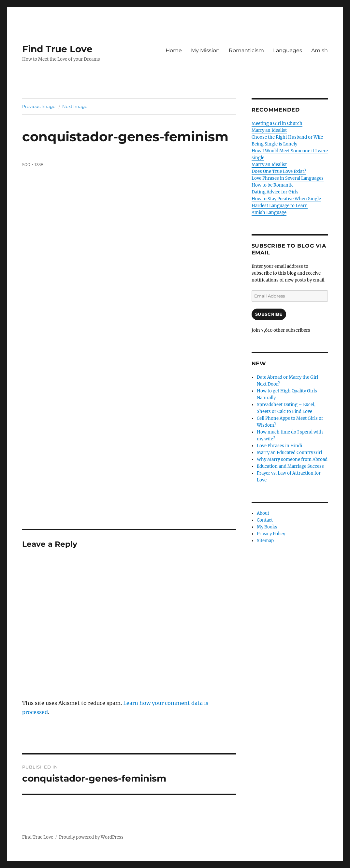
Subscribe (269, 314)
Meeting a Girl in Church (277, 123)
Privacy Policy (271, 534)
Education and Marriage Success (290, 466)
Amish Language (269, 213)
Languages (288, 50)
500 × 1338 (33, 164)
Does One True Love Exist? (279, 171)
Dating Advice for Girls (275, 192)
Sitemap (265, 541)
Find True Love (57, 49)
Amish (320, 50)
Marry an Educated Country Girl (289, 453)
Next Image (75, 106)
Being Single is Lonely (274, 144)
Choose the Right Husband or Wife (287, 137)
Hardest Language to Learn (280, 206)
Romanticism (246, 50)
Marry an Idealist (269, 130)
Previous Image (39, 106)
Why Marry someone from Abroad (292, 459)
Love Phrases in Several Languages (288, 178)
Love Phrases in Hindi (279, 446)
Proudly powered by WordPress (91, 837)
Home (174, 50)
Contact (265, 520)
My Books (267, 527)
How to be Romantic (273, 185)
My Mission (205, 50)
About (263, 513)
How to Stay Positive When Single (286, 199)
